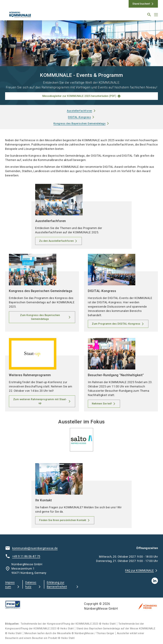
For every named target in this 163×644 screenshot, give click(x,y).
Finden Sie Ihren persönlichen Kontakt (63, 520)
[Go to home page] (42, 16)
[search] (149, 15)
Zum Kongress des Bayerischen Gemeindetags (40, 317)
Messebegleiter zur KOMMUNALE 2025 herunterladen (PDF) (79, 96)
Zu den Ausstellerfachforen (56, 241)
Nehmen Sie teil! (102, 404)
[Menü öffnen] (156, 15)
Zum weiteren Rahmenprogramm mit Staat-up (40, 401)
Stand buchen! (141, 4)
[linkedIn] (155, 581)
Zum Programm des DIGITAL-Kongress (116, 324)
